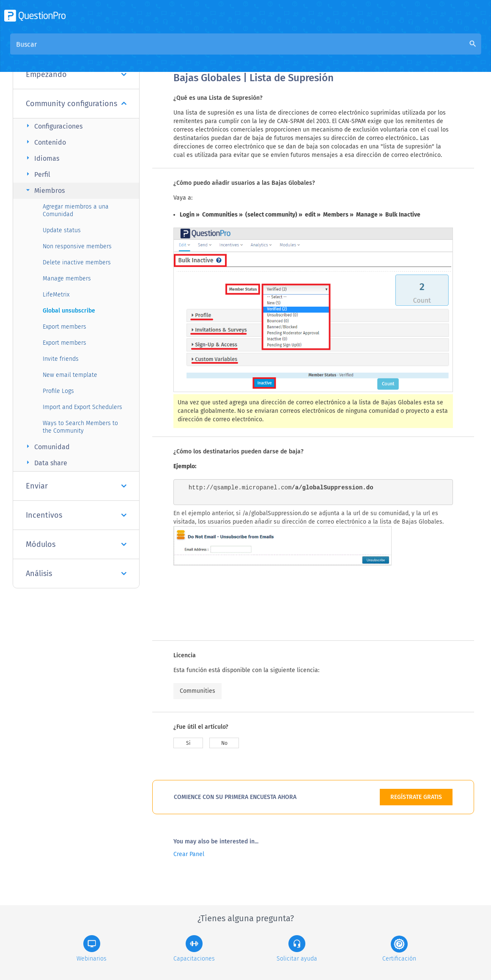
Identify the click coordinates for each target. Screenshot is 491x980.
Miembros (44, 190)
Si (188, 743)
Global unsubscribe (69, 311)
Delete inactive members (77, 262)
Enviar (76, 486)
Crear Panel (189, 854)
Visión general (195, 51)
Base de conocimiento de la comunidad (288, 51)
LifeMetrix (56, 295)
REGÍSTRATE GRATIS (416, 797)
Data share (45, 463)
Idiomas (41, 158)
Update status (62, 230)
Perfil (37, 174)
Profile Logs (58, 391)
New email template (70, 375)
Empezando (76, 74)
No (224, 743)
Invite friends (61, 359)
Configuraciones (53, 126)
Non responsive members (77, 246)
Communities (197, 691)
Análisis (76, 574)
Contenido (45, 142)
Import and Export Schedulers (82, 407)
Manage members (67, 279)
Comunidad (47, 446)
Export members (64, 327)
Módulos (76, 544)
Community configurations (76, 104)
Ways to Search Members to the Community (80, 427)
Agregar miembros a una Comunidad (76, 210)
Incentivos (76, 515)
